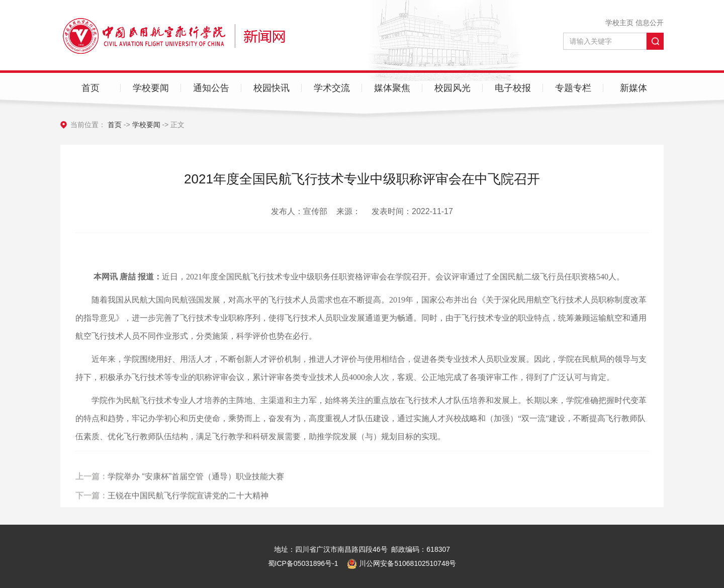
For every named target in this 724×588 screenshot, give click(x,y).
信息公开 (650, 23)
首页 (90, 88)
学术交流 (332, 88)
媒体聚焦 (392, 88)
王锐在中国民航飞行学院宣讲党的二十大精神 (188, 503)
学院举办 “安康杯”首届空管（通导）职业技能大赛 (196, 484)
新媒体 (633, 88)
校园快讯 (271, 88)
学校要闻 (151, 88)
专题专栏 (573, 88)
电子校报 (513, 88)
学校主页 (619, 23)
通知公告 (211, 88)
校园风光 (452, 88)
